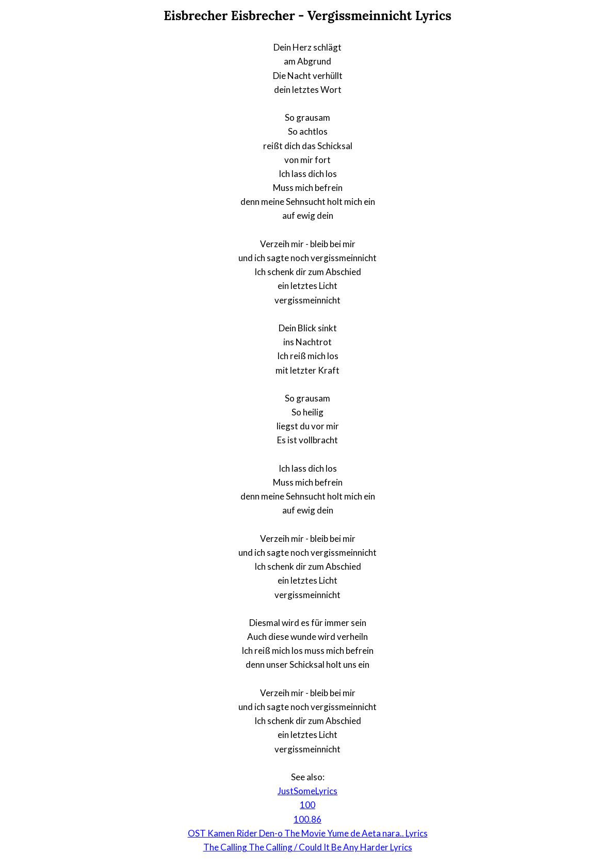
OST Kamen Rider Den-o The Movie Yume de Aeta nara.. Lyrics (308, 833)
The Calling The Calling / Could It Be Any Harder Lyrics (308, 847)
